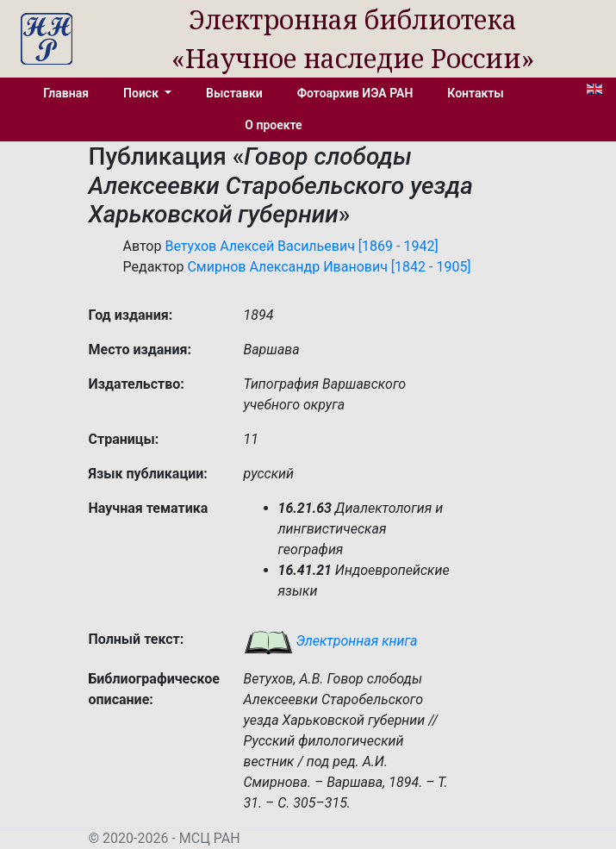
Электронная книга (331, 641)
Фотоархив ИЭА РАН (355, 93)
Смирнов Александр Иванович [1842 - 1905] (329, 267)
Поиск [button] (142, 93)
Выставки (234, 93)
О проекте (273, 125)
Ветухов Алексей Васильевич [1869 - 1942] (301, 246)
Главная (66, 93)
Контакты (475, 93)
